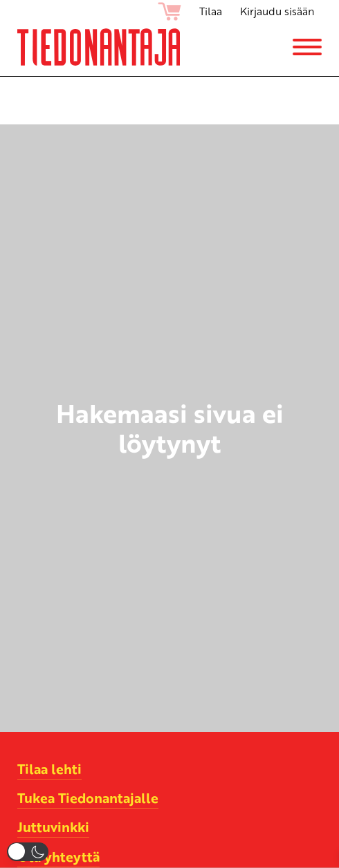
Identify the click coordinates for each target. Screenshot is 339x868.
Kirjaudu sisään (277, 11)
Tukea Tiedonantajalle (88, 798)
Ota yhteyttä (58, 856)
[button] (28, 852)
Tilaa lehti (49, 768)
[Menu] (307, 47)
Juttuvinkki (53, 827)
